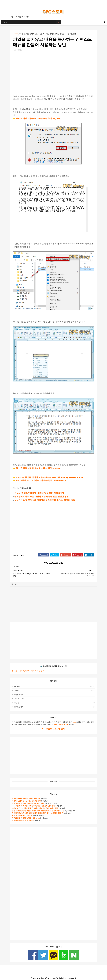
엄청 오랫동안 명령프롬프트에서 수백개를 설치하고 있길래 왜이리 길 (39, 807)
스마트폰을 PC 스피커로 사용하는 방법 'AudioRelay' (42, 477)
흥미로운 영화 (20, 704)
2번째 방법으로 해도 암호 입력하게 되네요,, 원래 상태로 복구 (37, 805)
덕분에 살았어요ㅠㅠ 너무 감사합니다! (28, 798)
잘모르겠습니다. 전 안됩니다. (24, 817)
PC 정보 (23, 35)
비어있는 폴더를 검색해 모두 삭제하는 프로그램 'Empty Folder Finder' (51, 474)
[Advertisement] (54, 72)
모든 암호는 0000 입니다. (23, 812)
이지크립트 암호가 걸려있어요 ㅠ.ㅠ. (27, 815)
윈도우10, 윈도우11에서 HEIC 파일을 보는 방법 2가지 (40, 490)
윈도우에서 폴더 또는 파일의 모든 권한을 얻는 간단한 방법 (43, 493)
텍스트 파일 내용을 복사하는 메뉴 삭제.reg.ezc (39, 465)
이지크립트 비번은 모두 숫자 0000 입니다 (29, 800)
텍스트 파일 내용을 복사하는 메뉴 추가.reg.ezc (39, 120)
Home (17, 35)
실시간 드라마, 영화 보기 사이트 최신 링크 (29, 667)
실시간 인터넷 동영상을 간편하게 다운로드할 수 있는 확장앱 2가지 (46, 497)
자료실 (18, 687)
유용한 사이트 (20, 691)
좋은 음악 (19, 700)
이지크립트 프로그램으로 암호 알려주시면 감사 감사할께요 (35, 803)
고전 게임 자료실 (21, 696)
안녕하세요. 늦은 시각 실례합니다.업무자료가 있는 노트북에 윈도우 (39, 810)
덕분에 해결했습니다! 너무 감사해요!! (27, 795)
